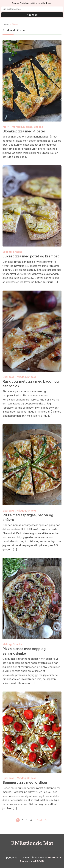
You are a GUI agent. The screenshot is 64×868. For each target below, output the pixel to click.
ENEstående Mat (32, 843)
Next (42, 820)
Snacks (38, 127)
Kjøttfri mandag (12, 127)
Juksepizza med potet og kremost (31, 256)
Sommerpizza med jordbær (25, 782)
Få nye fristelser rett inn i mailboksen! (32, 3)
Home (6, 24)
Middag (28, 127)
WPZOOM (39, 861)
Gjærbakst (9, 377)
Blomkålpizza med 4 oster (24, 131)
